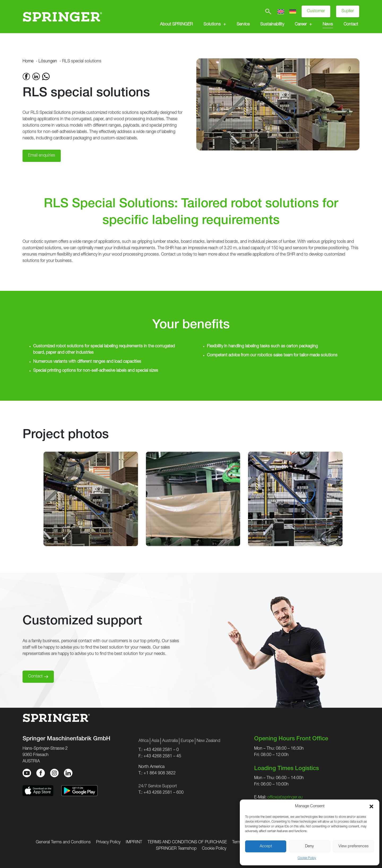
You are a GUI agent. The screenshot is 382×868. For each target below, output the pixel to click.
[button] (371, 806)
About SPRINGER (176, 25)
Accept (266, 846)
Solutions (212, 25)
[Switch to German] (293, 12)
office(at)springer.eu (285, 798)
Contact (351, 25)
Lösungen (48, 62)
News (328, 25)
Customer (316, 11)
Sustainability (272, 25)
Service (243, 25)
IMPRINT (134, 843)
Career (301, 25)
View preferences (353, 846)
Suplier (348, 11)
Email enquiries (42, 156)
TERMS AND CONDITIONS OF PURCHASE (187, 843)
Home (28, 62)
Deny (309, 846)
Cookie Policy (307, 858)
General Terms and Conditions (63, 843)
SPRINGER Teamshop (176, 849)
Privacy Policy (108, 843)
